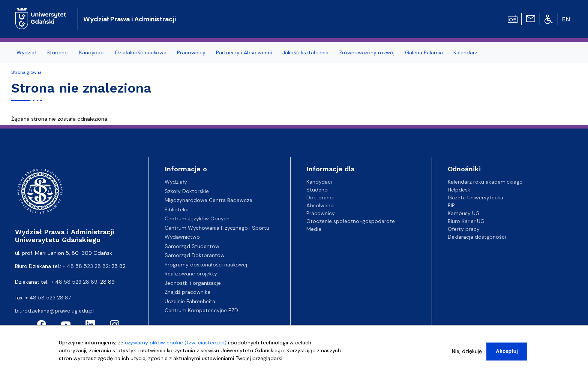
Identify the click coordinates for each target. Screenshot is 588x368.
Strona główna (26, 72)
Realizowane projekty (191, 274)
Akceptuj (507, 356)
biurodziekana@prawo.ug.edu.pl (54, 311)
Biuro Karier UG (466, 221)
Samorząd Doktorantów (195, 255)
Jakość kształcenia (305, 52)
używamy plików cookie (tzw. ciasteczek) (176, 347)
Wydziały (176, 182)
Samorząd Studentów (192, 246)
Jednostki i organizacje (193, 283)
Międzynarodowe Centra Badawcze (208, 200)
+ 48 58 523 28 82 (86, 266)
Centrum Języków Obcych (197, 218)
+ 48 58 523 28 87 (48, 298)
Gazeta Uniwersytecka (475, 197)
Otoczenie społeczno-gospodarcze (351, 221)
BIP (451, 205)
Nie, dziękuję (467, 356)
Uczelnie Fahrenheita (190, 301)
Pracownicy (191, 52)
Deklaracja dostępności (477, 237)
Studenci (58, 52)
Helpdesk (459, 190)
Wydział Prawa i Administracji (130, 19)
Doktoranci (320, 197)
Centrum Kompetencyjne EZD (201, 310)
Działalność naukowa (141, 52)
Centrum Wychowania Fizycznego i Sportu (217, 228)
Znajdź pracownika (187, 292)
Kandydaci (92, 52)
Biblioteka (177, 209)
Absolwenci (320, 205)
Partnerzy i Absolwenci (244, 52)
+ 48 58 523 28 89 (74, 282)
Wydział (26, 52)
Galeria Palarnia (424, 52)
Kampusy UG (464, 213)
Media (314, 229)
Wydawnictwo (182, 237)
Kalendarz (465, 52)
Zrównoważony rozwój (367, 52)
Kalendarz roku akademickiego (485, 182)
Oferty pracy (464, 229)
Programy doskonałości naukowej (206, 265)
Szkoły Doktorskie (187, 191)
